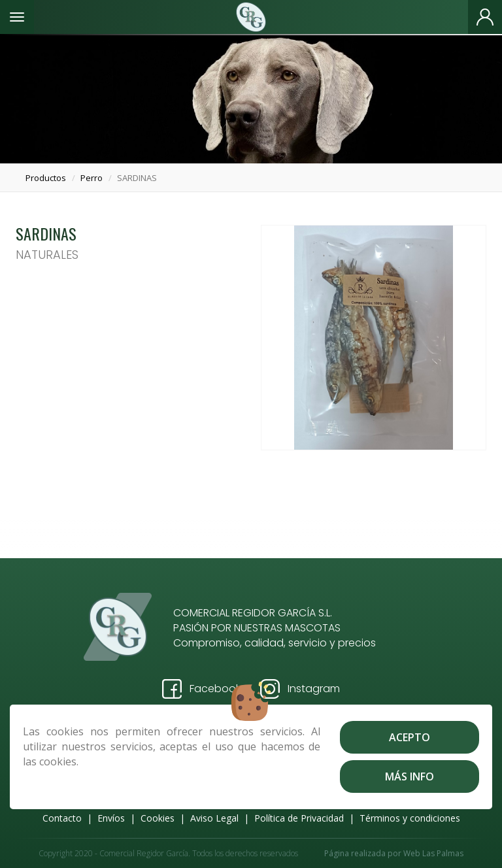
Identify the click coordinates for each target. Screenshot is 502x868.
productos (46, 178)
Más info (410, 776)
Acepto (410, 737)
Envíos (111, 818)
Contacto (62, 818)
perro (92, 178)
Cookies (158, 818)
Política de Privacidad (299, 818)
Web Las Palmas (433, 853)
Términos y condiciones (410, 818)
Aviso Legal (214, 818)
